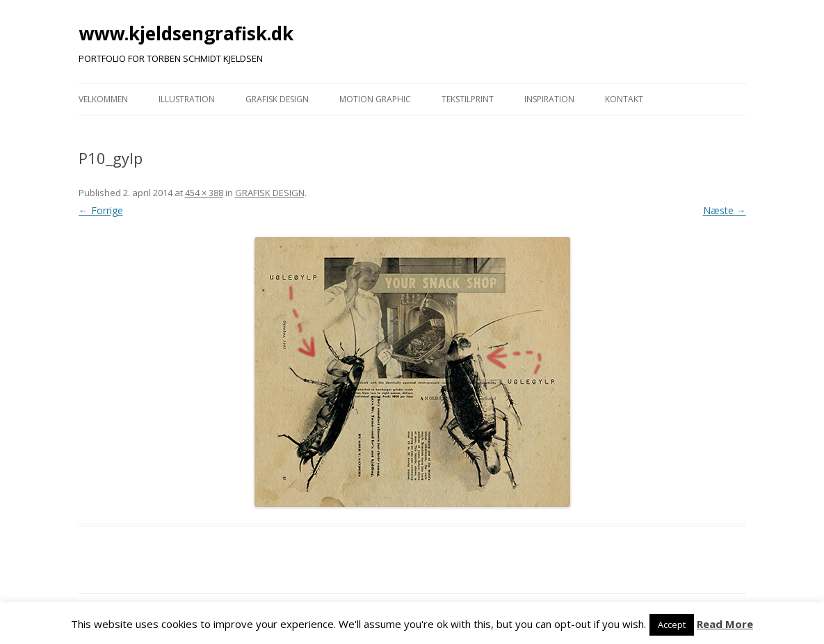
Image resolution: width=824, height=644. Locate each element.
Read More (725, 624)
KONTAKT (624, 99)
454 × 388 (204, 193)
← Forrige (101, 210)
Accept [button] (672, 625)
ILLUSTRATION (187, 99)
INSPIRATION (549, 99)
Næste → (725, 210)
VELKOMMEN (103, 99)
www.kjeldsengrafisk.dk (186, 33)
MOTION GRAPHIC (375, 99)
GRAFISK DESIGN (277, 99)
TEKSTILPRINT (468, 99)
